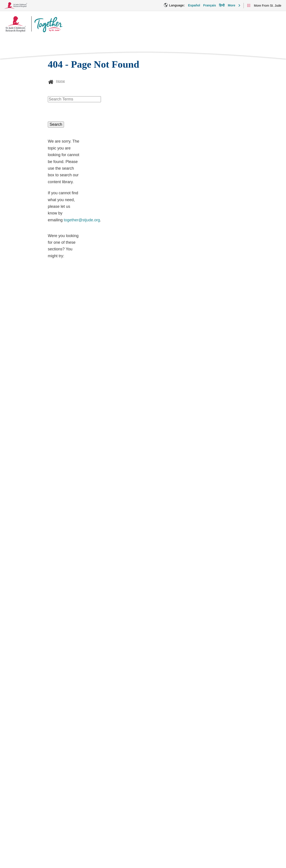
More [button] (231, 5)
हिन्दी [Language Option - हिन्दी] (222, 5)
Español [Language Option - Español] (194, 5)
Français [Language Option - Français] (210, 5)
